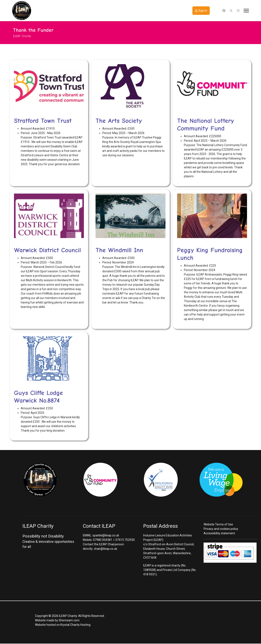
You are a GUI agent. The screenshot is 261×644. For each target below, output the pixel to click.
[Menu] (246, 11)
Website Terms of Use (218, 524)
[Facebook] (224, 11)
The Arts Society (119, 121)
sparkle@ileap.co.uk (106, 535)
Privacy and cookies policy (221, 529)
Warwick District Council (47, 250)
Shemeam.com (69, 620)
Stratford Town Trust (43, 121)
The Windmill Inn (119, 250)
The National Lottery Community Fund (206, 125)
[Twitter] (231, 11)
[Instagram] (238, 11)
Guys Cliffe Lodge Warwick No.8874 (38, 397)
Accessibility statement (219, 533)
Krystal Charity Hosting (75, 625)
